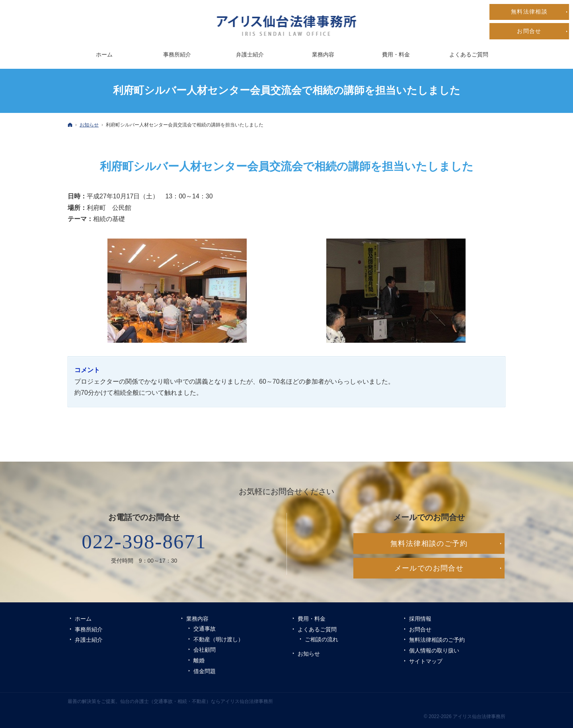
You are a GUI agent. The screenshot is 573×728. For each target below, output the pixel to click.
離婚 (199, 660)
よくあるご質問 (317, 629)
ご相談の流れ (322, 639)
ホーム (83, 619)
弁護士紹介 (89, 640)
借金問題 (205, 671)
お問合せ (420, 629)
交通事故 (205, 629)
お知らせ (309, 654)
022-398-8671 (144, 542)
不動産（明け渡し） (218, 639)
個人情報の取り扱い (434, 650)
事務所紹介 (89, 629)
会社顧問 (205, 650)
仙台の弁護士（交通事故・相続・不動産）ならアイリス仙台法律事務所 (197, 701)
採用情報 (420, 619)
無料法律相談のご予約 (437, 640)
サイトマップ (426, 661)
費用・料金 (312, 619)
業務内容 (197, 619)
